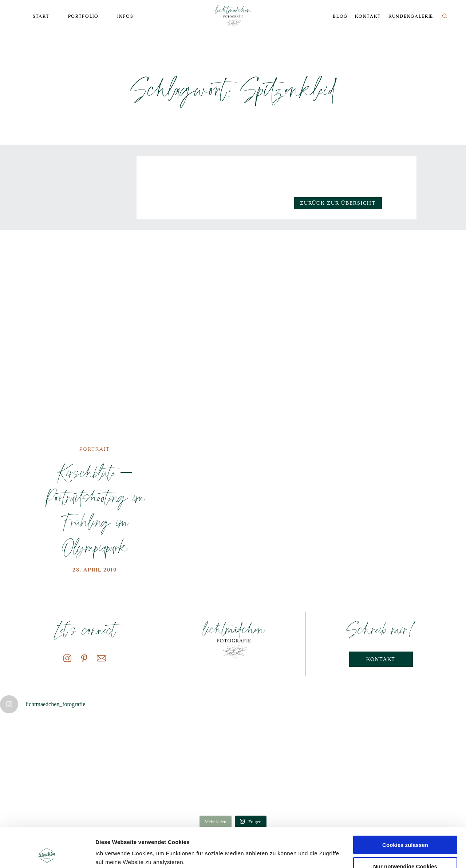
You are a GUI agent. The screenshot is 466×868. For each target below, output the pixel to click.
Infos (125, 17)
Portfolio (83, 17)
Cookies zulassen (405, 808)
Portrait (95, 449)
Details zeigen (114, 854)
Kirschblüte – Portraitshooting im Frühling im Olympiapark (95, 510)
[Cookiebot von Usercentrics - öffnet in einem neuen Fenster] (47, 854)
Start (41, 17)
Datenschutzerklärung (148, 834)
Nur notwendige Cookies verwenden (405, 832)
